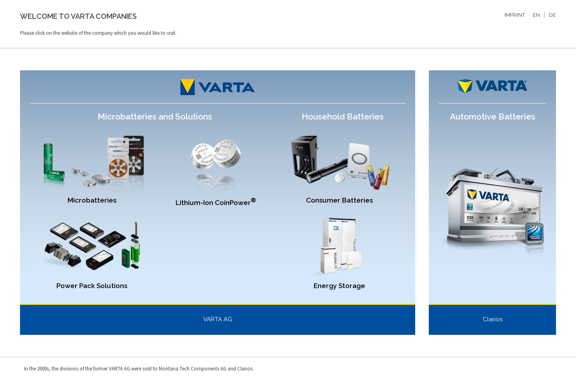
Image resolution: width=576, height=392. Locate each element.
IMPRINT (515, 15)
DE (552, 15)
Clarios (493, 319)
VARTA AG (218, 319)
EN (536, 15)
